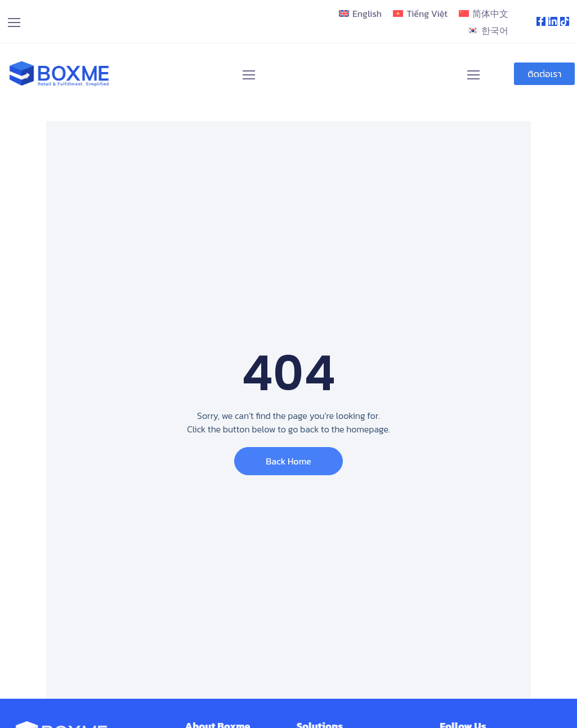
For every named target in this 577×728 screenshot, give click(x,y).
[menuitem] (360, 13)
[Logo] (59, 74)
